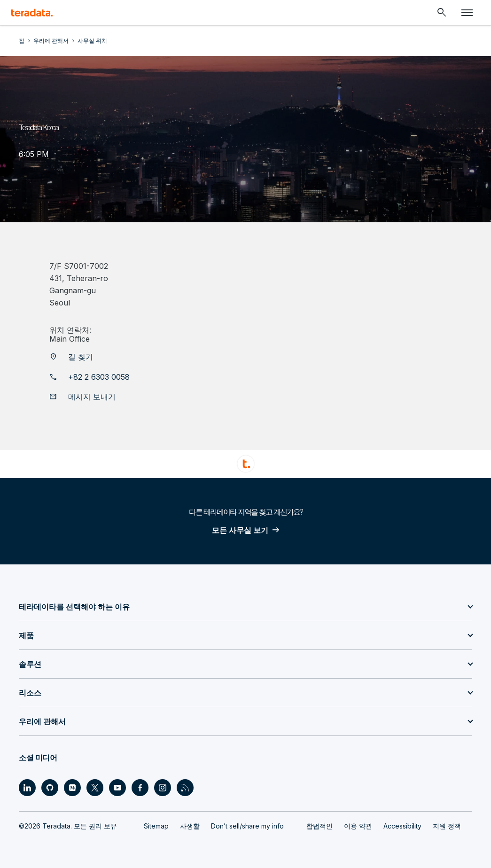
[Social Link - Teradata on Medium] (72, 788)
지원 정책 (447, 826)
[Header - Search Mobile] (442, 13)
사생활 (190, 826)
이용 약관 (358, 826)
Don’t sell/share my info (247, 826)
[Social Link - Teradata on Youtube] (117, 788)
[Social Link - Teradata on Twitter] (95, 788)
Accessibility (402, 826)
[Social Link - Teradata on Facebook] (140, 788)
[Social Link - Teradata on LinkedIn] (27, 788)
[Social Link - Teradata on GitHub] (50, 788)
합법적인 (320, 826)
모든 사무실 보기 (240, 530)
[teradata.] (32, 13)
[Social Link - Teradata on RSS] (185, 788)
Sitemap (156, 826)
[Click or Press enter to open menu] (467, 13)
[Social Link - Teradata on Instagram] (163, 788)
